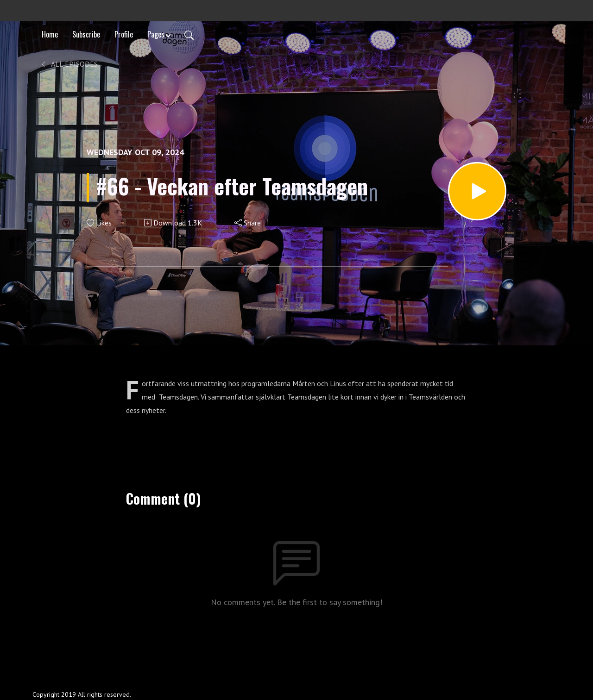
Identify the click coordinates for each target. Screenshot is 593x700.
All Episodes (69, 64)
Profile (124, 34)
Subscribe (86, 34)
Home (50, 34)
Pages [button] (156, 34)
